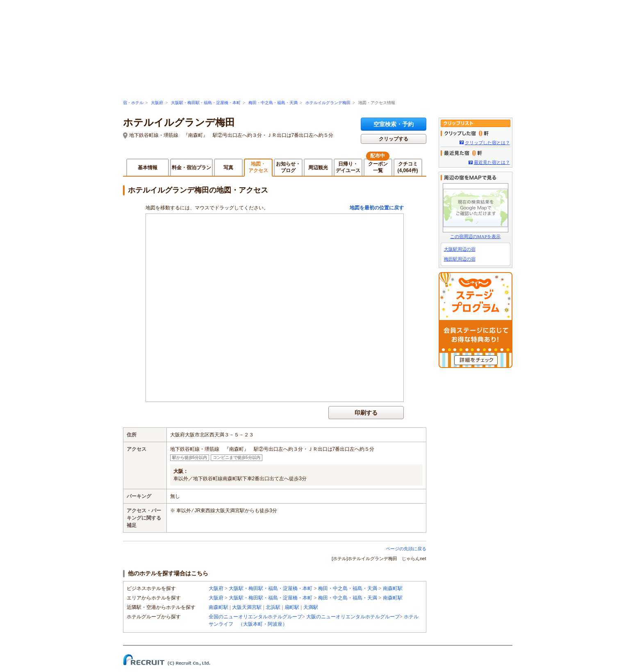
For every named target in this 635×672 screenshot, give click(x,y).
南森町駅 (393, 588)
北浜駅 (273, 607)
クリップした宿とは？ (487, 143)
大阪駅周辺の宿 (460, 249)
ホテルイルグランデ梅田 (328, 103)
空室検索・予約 (394, 124)
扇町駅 (292, 607)
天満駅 (311, 607)
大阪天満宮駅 (247, 607)
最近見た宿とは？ (492, 162)
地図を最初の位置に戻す (377, 208)
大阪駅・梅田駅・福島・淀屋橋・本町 (206, 103)
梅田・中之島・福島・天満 (273, 103)
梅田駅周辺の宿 (460, 259)
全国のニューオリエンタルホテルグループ (255, 617)
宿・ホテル (133, 103)
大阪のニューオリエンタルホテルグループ (353, 617)
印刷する (366, 413)
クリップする (394, 139)
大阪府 (157, 103)
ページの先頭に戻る (406, 549)
